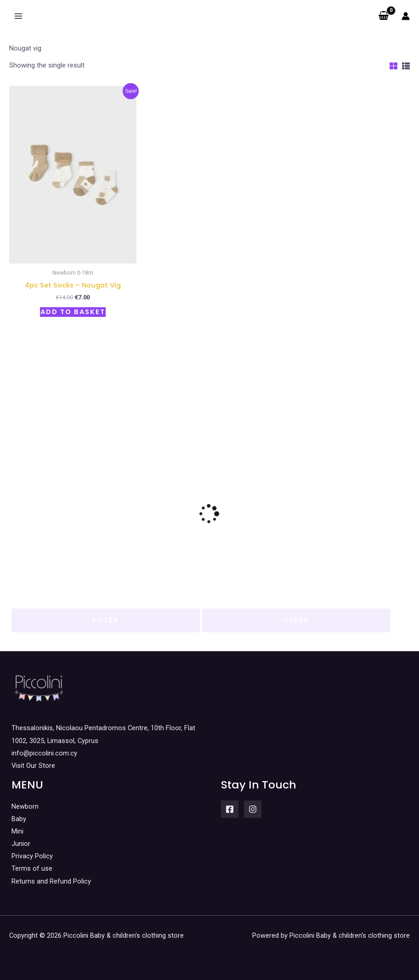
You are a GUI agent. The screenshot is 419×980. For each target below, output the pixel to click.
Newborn (25, 806)
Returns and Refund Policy (51, 881)
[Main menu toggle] (18, 16)
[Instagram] (253, 809)
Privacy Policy (32, 856)
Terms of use (32, 868)
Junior (21, 844)
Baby (19, 819)
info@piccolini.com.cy (44, 753)
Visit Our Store (33, 766)
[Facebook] (230, 809)
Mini (17, 831)
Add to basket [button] (73, 312)
